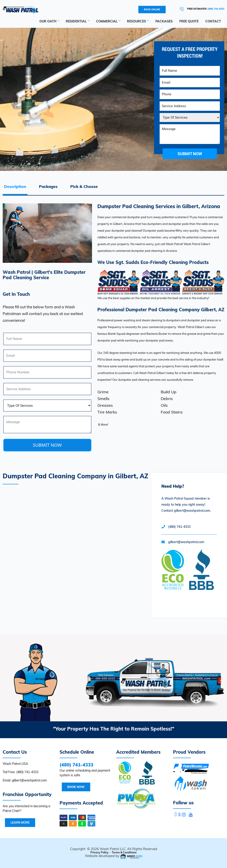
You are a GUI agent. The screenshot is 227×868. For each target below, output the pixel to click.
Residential (78, 21)
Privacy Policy (100, 852)
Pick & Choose (84, 186)
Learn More (20, 822)
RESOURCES (138, 21)
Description (15, 186)
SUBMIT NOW (47, 445)
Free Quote (189, 21)
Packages (164, 21)
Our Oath (49, 21)
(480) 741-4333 (179, 527)
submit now (190, 154)
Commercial (108, 21)
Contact (213, 21)
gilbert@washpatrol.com (186, 542)
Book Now (76, 787)
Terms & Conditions (124, 852)
